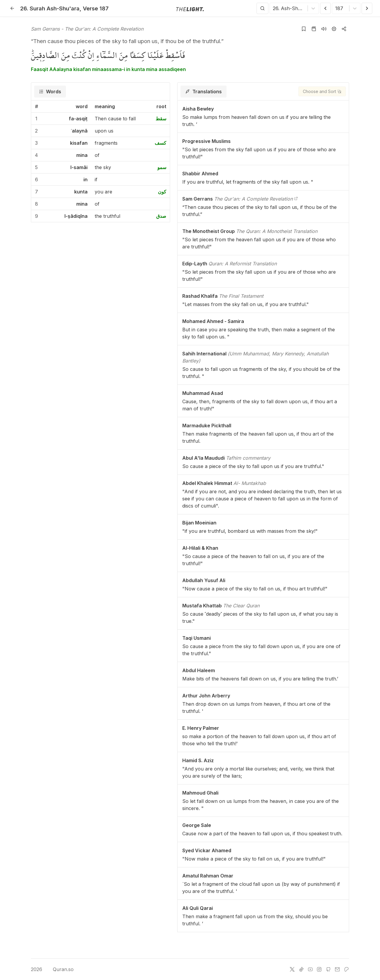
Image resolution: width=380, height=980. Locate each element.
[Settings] (334, 29)
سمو (162, 167)
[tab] (50, 92)
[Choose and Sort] (322, 91)
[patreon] (346, 969)
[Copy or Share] (344, 29)
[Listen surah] (324, 29)
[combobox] (274, 8)
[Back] (12, 8)
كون (162, 192)
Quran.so (59, 969)
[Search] (262, 8)
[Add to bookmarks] (304, 29)
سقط (161, 119)
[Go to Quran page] (314, 29)
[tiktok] (301, 969)
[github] (328, 969)
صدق (161, 216)
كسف (160, 143)
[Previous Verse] (325, 8)
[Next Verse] (367, 8)
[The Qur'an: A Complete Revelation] (296, 199)
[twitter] (292, 969)
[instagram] (319, 969)
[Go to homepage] (190, 9)
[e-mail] (337, 969)
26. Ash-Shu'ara (50, 8)
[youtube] (310, 969)
